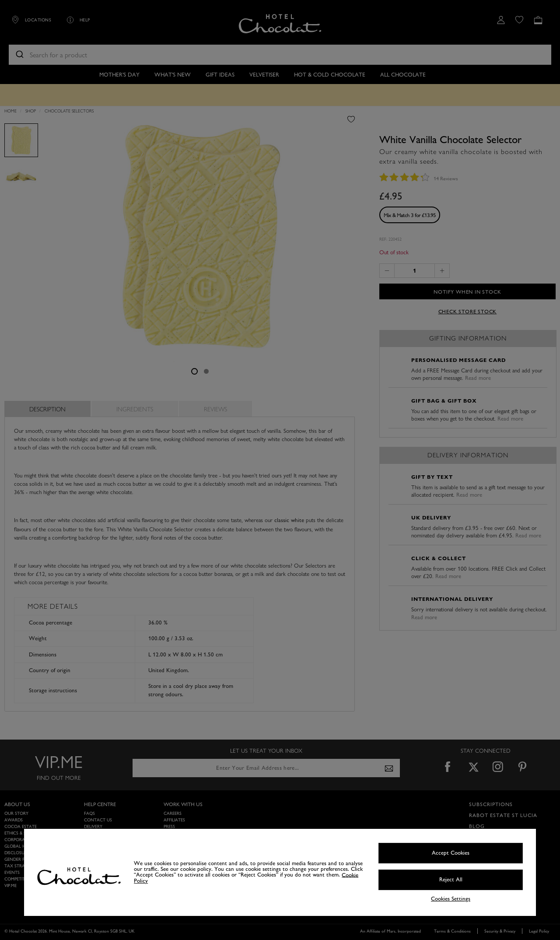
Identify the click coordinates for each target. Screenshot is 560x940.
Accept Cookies (451, 853)
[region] (280, 872)
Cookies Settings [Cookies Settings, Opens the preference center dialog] (451, 899)
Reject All (451, 880)
